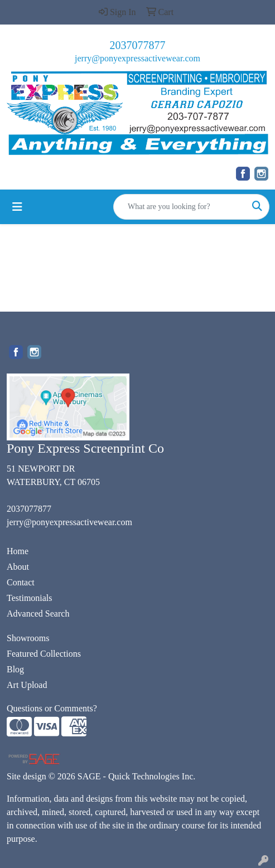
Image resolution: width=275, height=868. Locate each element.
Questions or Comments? (52, 708)
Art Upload (27, 685)
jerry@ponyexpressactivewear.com (137, 58)
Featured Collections (44, 654)
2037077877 (138, 45)
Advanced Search (38, 614)
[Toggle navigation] (17, 207)
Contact (21, 582)
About (18, 567)
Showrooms (28, 638)
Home (18, 551)
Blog (15, 669)
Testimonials (30, 598)
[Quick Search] (180, 207)
